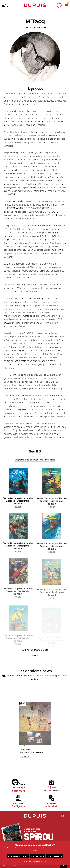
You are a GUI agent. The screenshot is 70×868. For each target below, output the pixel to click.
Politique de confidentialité (35, 861)
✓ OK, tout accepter (18, 856)
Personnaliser (55, 856)
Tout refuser (37, 856)
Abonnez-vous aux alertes (21, 678)
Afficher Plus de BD (35, 658)
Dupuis (35, 5)
